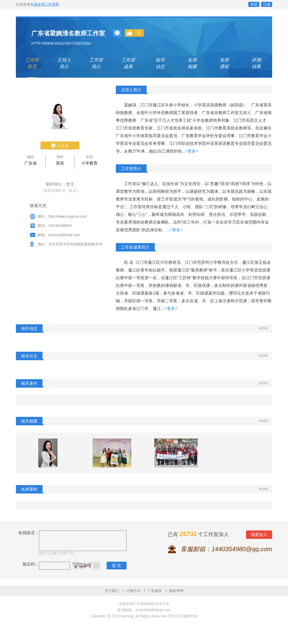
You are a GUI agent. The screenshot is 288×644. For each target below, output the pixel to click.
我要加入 (259, 535)
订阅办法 (133, 591)
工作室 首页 (32, 63)
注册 (267, 4)
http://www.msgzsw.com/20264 (61, 43)
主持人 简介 (64, 63)
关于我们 (112, 591)
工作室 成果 (128, 63)
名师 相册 (192, 63)
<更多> (192, 151)
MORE (263, 328)
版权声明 (176, 591)
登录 (254, 4)
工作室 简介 (96, 63)
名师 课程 (224, 63)
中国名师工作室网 (45, 4)
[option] (48, 453)
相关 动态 (160, 63)
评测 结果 (256, 63)
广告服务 (155, 591)
